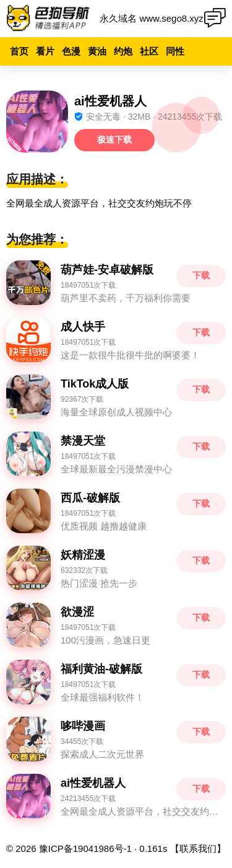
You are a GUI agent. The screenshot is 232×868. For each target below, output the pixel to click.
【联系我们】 (198, 848)
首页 (19, 51)
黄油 (97, 51)
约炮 (123, 51)
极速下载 (114, 139)
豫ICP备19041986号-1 (85, 848)
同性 (175, 51)
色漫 (71, 51)
